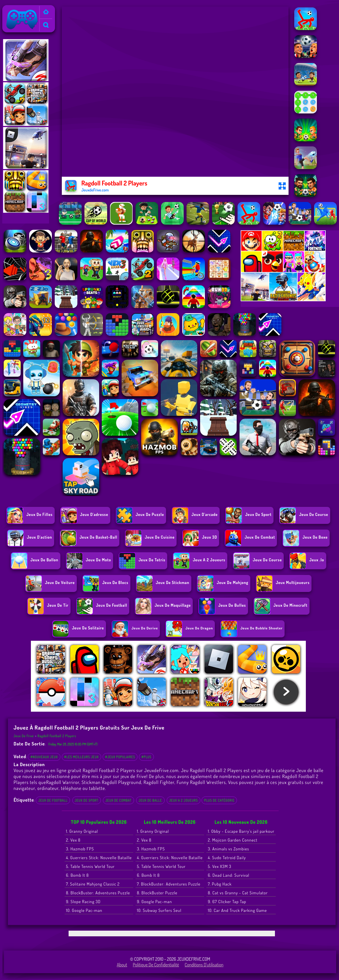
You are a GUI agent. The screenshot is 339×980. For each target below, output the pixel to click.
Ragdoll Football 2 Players (57, 736)
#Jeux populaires (120, 757)
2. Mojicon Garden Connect (233, 840)
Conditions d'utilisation (204, 965)
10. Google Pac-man (84, 910)
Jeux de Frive (16, 9)
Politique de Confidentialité (156, 965)
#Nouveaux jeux (44, 757)
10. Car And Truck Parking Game (237, 910)
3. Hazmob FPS (80, 849)
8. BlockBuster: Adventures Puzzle (98, 893)
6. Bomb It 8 (78, 875)
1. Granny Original (82, 831)
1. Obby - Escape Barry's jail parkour (241, 831)
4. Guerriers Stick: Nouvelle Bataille (99, 858)
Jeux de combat (118, 800)
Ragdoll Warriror (63, 782)
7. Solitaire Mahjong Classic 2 (93, 884)
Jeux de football (53, 800)
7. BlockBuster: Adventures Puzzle (169, 884)
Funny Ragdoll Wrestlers (201, 782)
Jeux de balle (150, 800)
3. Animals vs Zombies (228, 849)
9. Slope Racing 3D (83, 902)
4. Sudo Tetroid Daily (227, 858)
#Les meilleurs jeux (82, 757)
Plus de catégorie (219, 800)
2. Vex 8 (73, 840)
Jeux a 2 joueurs (184, 800)
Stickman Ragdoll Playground (111, 782)
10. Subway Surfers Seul (159, 910)
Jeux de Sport (87, 800)
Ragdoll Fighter (159, 782)
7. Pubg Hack (220, 884)
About (122, 965)
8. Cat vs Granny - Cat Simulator (238, 893)
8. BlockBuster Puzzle (157, 893)
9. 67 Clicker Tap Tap (227, 902)
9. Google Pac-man (154, 902)
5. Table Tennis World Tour (90, 866)
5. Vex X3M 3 (220, 866)
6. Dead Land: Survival (229, 875)
